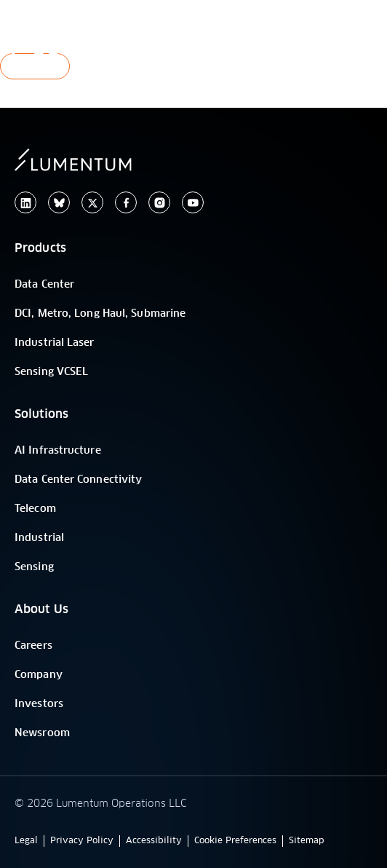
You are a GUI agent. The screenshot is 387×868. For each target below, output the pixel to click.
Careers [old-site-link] (33, 646)
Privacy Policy (82, 841)
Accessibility (154, 841)
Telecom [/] (35, 509)
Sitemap (307, 841)
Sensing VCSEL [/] (51, 372)
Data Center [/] (44, 285)
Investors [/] (39, 704)
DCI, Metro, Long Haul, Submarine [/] (100, 314)
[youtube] (193, 203)
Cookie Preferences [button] (235, 841)
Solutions (41, 414)
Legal (26, 841)
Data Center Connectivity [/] (78, 480)
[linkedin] (25, 203)
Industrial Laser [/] (55, 343)
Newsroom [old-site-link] (42, 733)
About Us (41, 609)
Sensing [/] (34, 567)
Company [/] (39, 675)
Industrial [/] (39, 538)
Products (40, 248)
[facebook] (126, 203)
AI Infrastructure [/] (58, 451)
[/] (91, 40)
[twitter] (92, 203)
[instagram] (159, 203)
